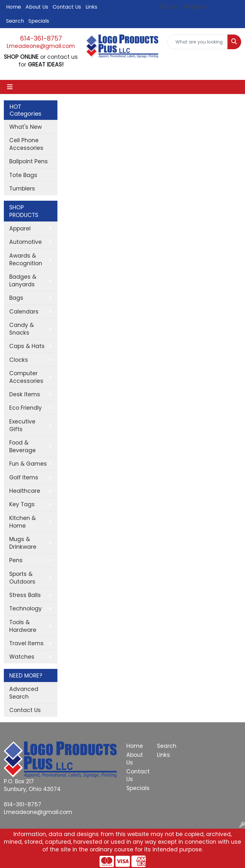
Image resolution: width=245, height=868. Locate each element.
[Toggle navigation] (10, 87)
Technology (26, 608)
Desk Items (25, 394)
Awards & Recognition (26, 260)
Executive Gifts (22, 425)
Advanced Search (24, 693)
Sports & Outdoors (22, 578)
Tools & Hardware (23, 626)
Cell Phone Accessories (26, 144)
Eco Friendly (26, 408)
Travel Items (26, 643)
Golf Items (24, 477)
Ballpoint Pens (29, 161)
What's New (26, 127)
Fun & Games (28, 464)
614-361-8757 (41, 38)
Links (91, 7)
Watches (22, 657)
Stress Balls (25, 595)
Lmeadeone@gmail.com (41, 46)
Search (15, 21)
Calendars (24, 312)
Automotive (26, 242)
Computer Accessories (26, 377)
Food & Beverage (22, 446)
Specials (39, 21)
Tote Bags (23, 175)
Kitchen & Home (22, 522)
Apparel (20, 229)
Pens (16, 560)
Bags (16, 298)
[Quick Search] (197, 42)
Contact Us (67, 7)
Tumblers (22, 189)
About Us (37, 7)
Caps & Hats (27, 346)
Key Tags (22, 504)
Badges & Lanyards (23, 281)
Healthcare (25, 491)
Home (14, 7)
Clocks (19, 360)
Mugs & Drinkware (23, 543)
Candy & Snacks (22, 329)
